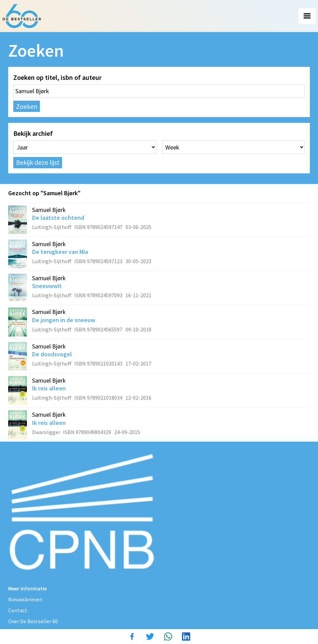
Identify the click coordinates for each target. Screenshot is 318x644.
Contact (18, 610)
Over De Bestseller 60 (33, 621)
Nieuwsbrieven (25, 599)
